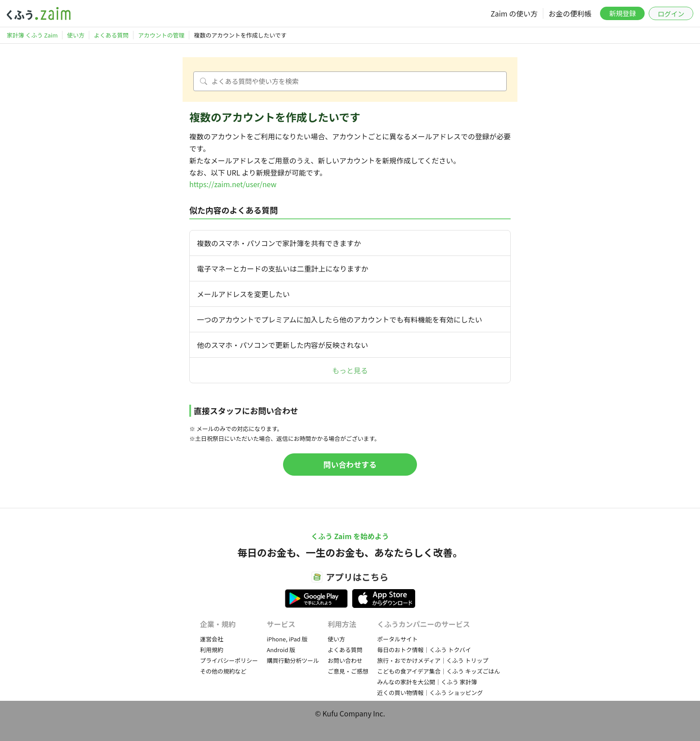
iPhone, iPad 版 (287, 639)
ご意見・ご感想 (348, 671)
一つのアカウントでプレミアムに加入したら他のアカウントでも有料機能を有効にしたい (340, 319)
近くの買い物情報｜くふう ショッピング (430, 693)
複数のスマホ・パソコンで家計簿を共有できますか (279, 243)
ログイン (671, 14)
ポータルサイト (398, 639)
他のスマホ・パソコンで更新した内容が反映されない (283, 345)
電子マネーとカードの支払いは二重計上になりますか (283, 268)
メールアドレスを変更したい (243, 294)
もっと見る (350, 370)
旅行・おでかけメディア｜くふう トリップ (433, 660)
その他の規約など (223, 671)
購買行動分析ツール (293, 660)
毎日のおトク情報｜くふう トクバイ (424, 650)
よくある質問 (345, 650)
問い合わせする (350, 464)
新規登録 (622, 13)
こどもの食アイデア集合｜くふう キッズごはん (439, 671)
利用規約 (212, 650)
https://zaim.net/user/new (233, 184)
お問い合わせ (345, 660)
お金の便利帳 (570, 13)
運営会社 (212, 639)
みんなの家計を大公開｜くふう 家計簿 (427, 682)
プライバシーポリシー (229, 660)
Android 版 (281, 650)
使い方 (336, 639)
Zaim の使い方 (514, 13)
